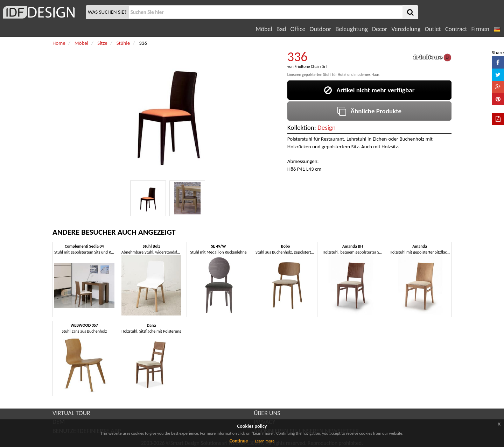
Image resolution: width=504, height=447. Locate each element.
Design (327, 127)
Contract (456, 29)
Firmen (480, 29)
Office (298, 29)
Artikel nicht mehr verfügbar (369, 90)
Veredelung (406, 29)
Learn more (265, 441)
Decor (380, 29)
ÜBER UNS (267, 413)
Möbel (264, 29)
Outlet (433, 29)
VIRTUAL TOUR (71, 413)
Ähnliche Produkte (369, 111)
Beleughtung (351, 29)
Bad (281, 29)
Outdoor (321, 29)
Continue (239, 441)
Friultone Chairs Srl (310, 66)
